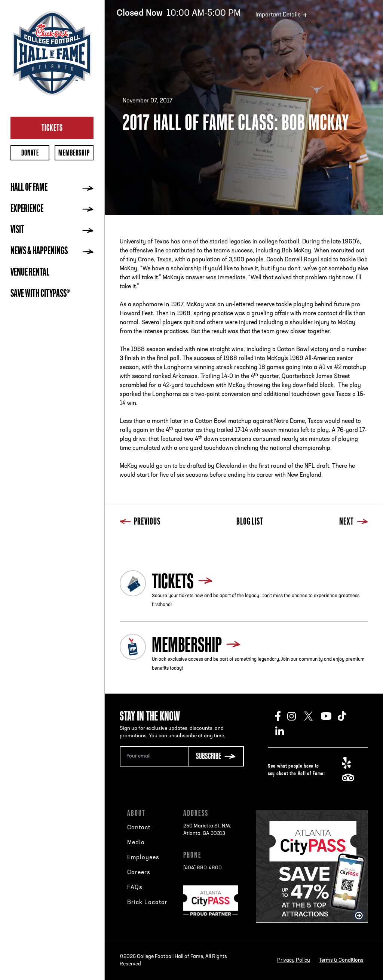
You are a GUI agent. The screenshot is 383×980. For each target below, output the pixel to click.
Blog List (250, 522)
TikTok (346, 716)
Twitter (312, 716)
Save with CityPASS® (40, 294)
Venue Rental (30, 273)
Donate (30, 153)
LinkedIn (284, 731)
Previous (140, 522)
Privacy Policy (294, 960)
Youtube (329, 716)
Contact (139, 828)
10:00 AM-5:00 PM (179, 13)
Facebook (281, 716)
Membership (74, 153)
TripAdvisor (350, 778)
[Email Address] (154, 756)
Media (136, 843)
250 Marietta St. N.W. (207, 830)
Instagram (296, 716)
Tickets (52, 128)
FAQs (135, 888)
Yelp (350, 763)
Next (354, 522)
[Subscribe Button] (216, 756)
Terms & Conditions (341, 960)
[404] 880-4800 (203, 868)
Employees (143, 858)
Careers (139, 873)
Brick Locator (147, 903)
